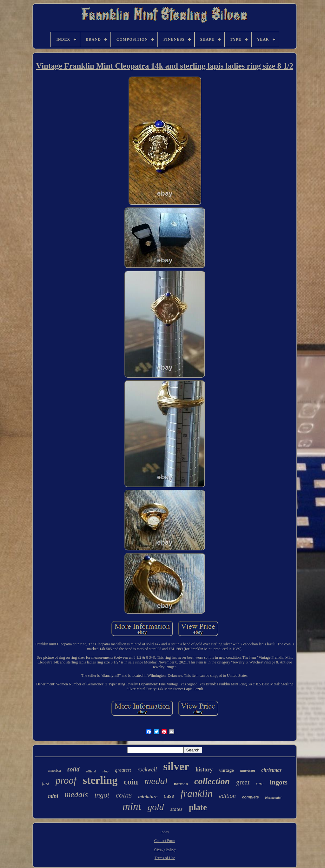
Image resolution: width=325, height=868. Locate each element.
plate (198, 807)
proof (66, 781)
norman (181, 784)
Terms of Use (165, 858)
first (46, 784)
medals (76, 794)
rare (260, 784)
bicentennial (273, 798)
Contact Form (165, 841)
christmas (271, 770)
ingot (102, 795)
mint (132, 806)
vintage (226, 770)
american (248, 770)
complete (251, 797)
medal (156, 781)
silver (176, 767)
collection (212, 781)
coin (131, 782)
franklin (197, 793)
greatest (123, 770)
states (176, 809)
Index (165, 832)
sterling (100, 780)
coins (124, 795)
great (243, 782)
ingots (279, 782)
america (54, 770)
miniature (148, 797)
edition (227, 796)
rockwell (147, 770)
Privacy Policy (165, 849)
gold (156, 807)
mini (53, 796)
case (169, 796)
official (91, 771)
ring (106, 771)
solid (73, 769)
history (204, 770)
